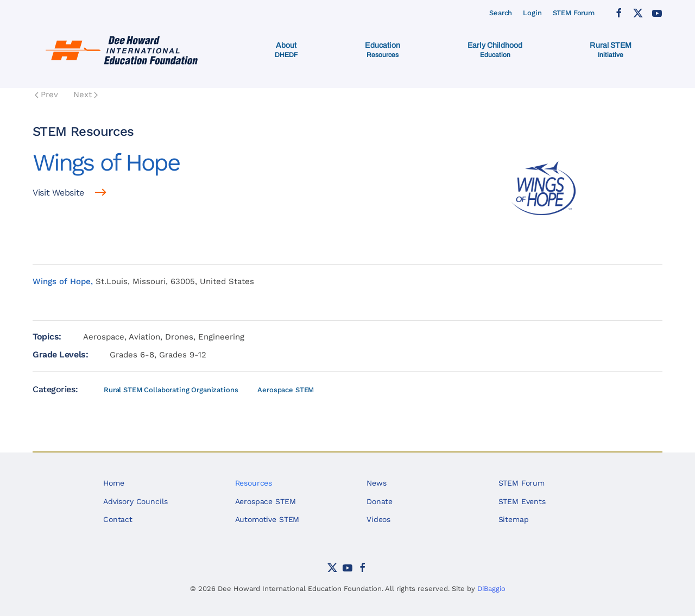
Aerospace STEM (286, 390)
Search (501, 13)
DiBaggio (491, 589)
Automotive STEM (267, 519)
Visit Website (58, 193)
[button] (286, 50)
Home (113, 483)
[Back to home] (123, 50)
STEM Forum (574, 13)
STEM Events (522, 501)
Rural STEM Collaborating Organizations (171, 390)
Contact (118, 519)
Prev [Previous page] (46, 95)
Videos (378, 519)
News (376, 483)
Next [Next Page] (86, 95)
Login (532, 13)
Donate (380, 501)
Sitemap (514, 519)
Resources (254, 483)
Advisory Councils (135, 501)
